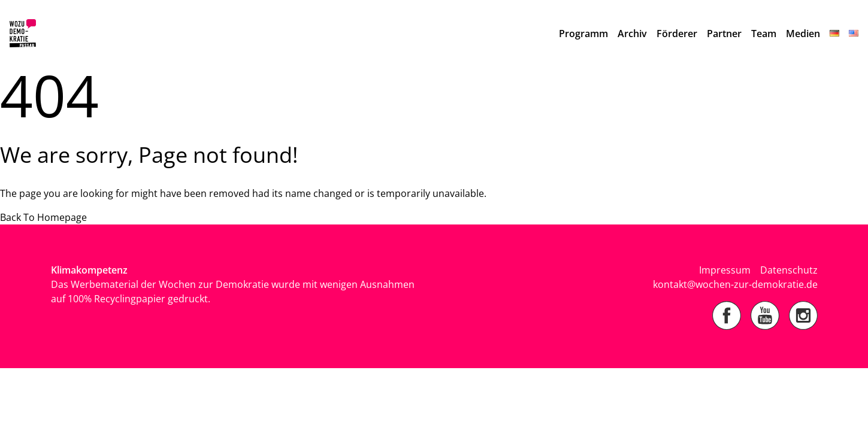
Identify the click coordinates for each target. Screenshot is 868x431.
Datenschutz (789, 270)
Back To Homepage (43, 217)
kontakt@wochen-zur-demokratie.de (735, 284)
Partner (724, 34)
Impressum (725, 270)
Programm (583, 34)
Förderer (677, 34)
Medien (803, 34)
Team (764, 34)
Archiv (632, 34)
